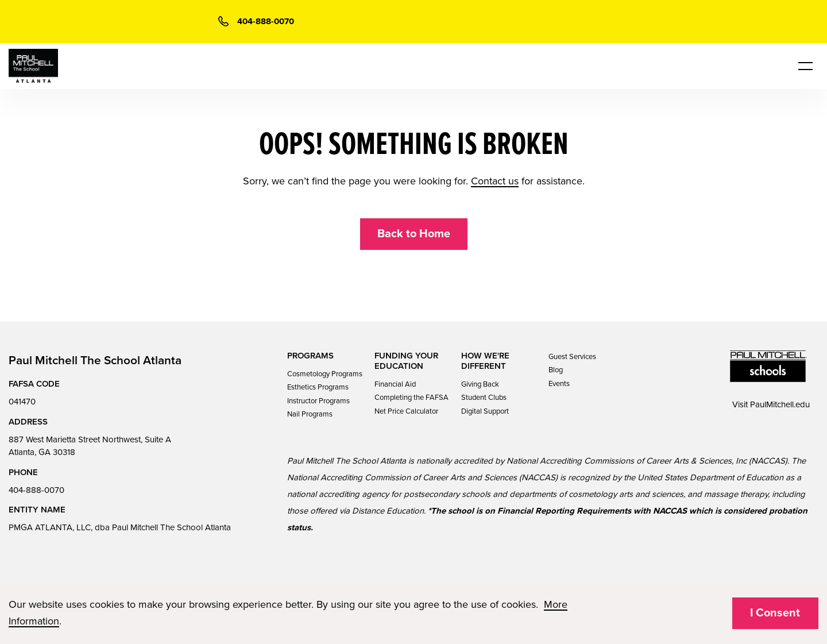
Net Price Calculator (406, 411)
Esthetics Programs (318, 387)
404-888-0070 (36, 490)
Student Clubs (484, 398)
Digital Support (485, 411)
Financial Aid (395, 384)
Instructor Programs (318, 401)
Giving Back (480, 384)
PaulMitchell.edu (780, 404)
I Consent (775, 613)
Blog (556, 370)
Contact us (495, 181)
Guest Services (572, 357)
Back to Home (414, 234)
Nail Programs (310, 414)
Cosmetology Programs (325, 374)
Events (559, 384)
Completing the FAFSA (411, 398)
